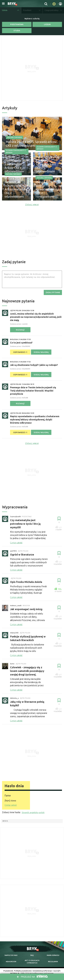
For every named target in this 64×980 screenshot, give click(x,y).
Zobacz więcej (32, 204)
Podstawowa (17, 24)
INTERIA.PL (15, 971)
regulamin (53, 959)
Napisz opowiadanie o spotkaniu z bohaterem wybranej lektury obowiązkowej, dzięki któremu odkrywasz (35, 419)
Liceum (47, 24)
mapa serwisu (53, 953)
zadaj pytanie (53, 292)
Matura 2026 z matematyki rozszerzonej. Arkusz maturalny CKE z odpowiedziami (16, 190)
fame (8, 793)
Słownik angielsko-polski (33, 810)
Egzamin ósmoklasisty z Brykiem (16, 157)
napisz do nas (11, 953)
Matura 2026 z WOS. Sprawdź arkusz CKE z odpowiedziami (31, 143)
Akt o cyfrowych (32, 959)
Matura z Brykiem (14, 136)
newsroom (11, 959)
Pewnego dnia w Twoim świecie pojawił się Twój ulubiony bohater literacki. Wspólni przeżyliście (33, 390)
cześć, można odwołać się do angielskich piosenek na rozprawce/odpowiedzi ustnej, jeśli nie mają (36, 317)
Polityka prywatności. (23, 968)
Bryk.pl (5, 819)
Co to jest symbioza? (21, 342)
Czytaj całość (11, 803)
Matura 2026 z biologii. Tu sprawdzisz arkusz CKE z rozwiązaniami (47, 192)
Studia (17, 31)
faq (32, 953)
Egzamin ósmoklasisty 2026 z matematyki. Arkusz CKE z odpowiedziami (16, 167)
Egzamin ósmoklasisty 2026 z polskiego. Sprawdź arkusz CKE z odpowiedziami (47, 165)
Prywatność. (8, 968)
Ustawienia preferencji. (43, 968)
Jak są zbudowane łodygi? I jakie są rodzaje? (34, 365)
